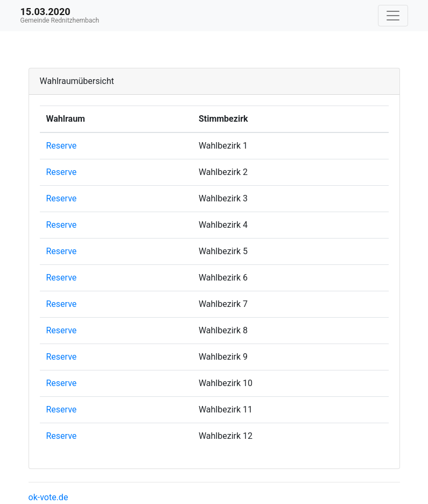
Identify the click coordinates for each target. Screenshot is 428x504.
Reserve (62, 146)
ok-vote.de (48, 497)
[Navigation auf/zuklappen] (393, 16)
